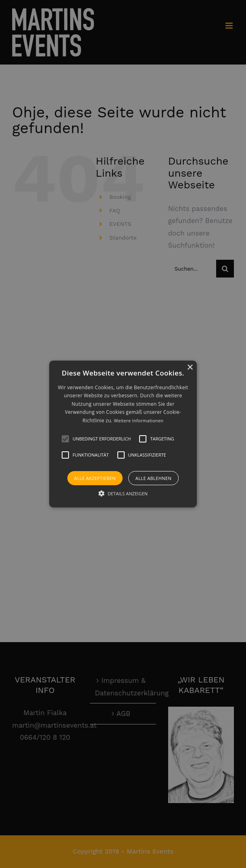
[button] (65, 439)
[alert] (123, 434)
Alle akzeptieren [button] (95, 478)
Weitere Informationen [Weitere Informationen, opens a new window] (139, 420)
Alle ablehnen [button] (153, 478)
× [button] (190, 368)
